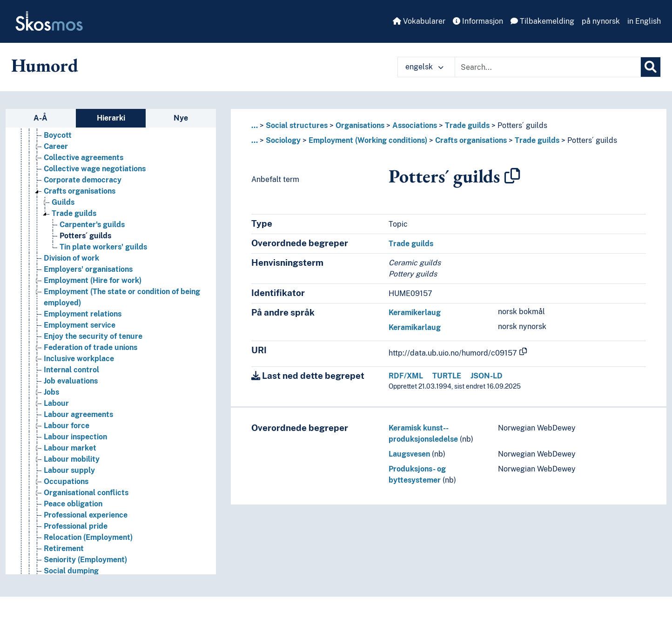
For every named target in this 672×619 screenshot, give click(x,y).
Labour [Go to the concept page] (56, 403)
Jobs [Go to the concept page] (51, 392)
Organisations (360, 125)
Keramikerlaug (415, 313)
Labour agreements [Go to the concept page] (78, 414)
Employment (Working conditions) (368, 140)
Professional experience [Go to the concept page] (86, 515)
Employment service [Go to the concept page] (80, 325)
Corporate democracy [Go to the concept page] (83, 180)
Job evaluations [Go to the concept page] (71, 381)
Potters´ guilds (522, 125)
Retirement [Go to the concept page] (64, 548)
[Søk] (651, 67)
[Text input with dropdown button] (548, 67)
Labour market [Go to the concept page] (70, 448)
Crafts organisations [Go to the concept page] (80, 191)
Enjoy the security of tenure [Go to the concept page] (93, 336)
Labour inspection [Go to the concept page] (75, 437)
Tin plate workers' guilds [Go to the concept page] (103, 247)
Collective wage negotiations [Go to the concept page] (95, 169)
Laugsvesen (409, 454)
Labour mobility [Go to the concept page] (72, 459)
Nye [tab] (181, 118)
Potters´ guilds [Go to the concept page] (85, 236)
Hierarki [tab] (111, 118)
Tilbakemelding (542, 21)
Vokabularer (419, 21)
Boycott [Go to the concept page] (58, 135)
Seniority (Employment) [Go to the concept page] (85, 560)
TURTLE (447, 376)
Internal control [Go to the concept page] (71, 370)
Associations (415, 125)
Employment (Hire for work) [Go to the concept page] (93, 280)
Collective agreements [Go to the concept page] (84, 158)
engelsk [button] (424, 67)
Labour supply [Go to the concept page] (69, 470)
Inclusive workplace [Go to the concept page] (79, 359)
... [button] (255, 125)
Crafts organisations (471, 140)
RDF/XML (406, 376)
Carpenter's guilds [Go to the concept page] (92, 225)
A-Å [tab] (40, 118)
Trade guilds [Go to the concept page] (74, 213)
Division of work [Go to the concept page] (71, 258)
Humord (45, 65)
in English (644, 21)
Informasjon (478, 21)
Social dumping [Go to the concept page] (71, 571)
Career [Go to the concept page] (56, 146)
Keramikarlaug (415, 327)
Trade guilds (467, 125)
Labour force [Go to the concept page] (67, 426)
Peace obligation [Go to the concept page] (73, 504)
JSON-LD (487, 376)
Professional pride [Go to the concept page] (76, 526)
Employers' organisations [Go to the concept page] (88, 269)
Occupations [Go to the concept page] (66, 481)
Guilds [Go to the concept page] (63, 202)
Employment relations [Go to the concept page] (83, 314)
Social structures (297, 125)
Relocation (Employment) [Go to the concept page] (88, 537)
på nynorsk (601, 21)
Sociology (283, 140)
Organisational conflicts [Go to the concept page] (86, 493)
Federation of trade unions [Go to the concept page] (91, 347)
